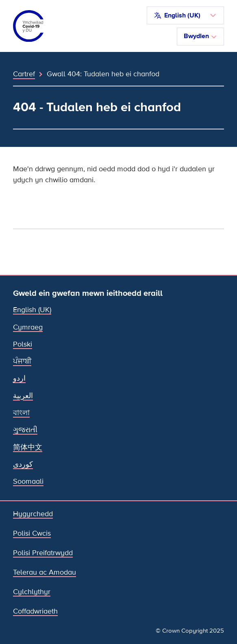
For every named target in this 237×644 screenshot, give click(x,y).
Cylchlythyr (32, 592)
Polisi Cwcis (32, 533)
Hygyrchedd (33, 514)
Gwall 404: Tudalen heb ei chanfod (103, 74)
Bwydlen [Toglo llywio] (200, 36)
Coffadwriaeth (35, 611)
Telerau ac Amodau (45, 572)
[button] (185, 15)
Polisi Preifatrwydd (43, 553)
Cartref (24, 74)
